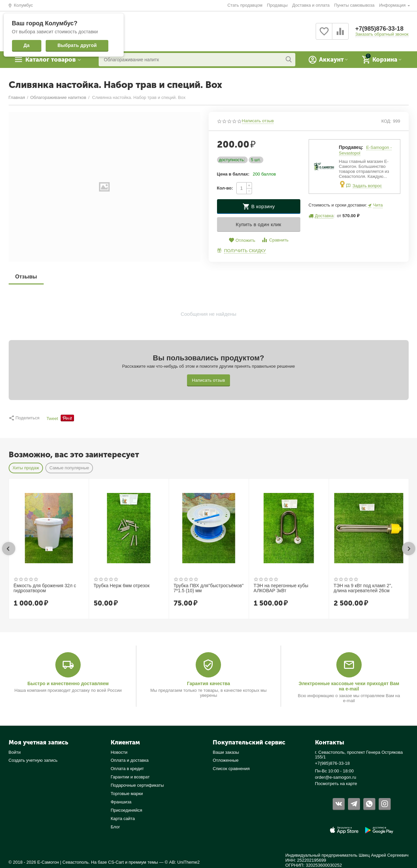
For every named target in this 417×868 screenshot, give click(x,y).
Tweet (52, 419)
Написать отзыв (258, 121)
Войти (15, 752)
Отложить (242, 240)
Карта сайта (123, 819)
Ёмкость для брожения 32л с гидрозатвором (45, 588)
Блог (115, 827)
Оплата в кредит (127, 769)
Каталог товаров (50, 60)
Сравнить (275, 240)
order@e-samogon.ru (336, 777)
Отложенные (226, 760)
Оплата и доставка (130, 760)
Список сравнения (231, 769)
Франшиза (121, 802)
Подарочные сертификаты (137, 785)
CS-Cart (116, 862)
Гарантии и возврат (130, 777)
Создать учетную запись (33, 760)
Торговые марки (127, 794)
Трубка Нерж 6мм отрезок (122, 586)
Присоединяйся (126, 810)
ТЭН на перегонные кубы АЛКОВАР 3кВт (281, 588)
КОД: (386, 121)
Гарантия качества (208, 683)
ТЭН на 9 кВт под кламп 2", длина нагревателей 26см (363, 588)
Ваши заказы (226, 752)
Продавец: (351, 147)
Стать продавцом (245, 5)
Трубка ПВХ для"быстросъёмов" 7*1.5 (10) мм (209, 588)
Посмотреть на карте (336, 784)
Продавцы (277, 5)
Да (27, 45)
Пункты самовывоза (354, 5)
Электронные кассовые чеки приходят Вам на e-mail (349, 686)
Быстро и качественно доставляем (68, 683)
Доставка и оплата (311, 5)
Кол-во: (225, 188)
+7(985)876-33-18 (379, 29)
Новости (119, 752)
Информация (393, 5)
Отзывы (26, 277)
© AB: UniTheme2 (182, 862)
